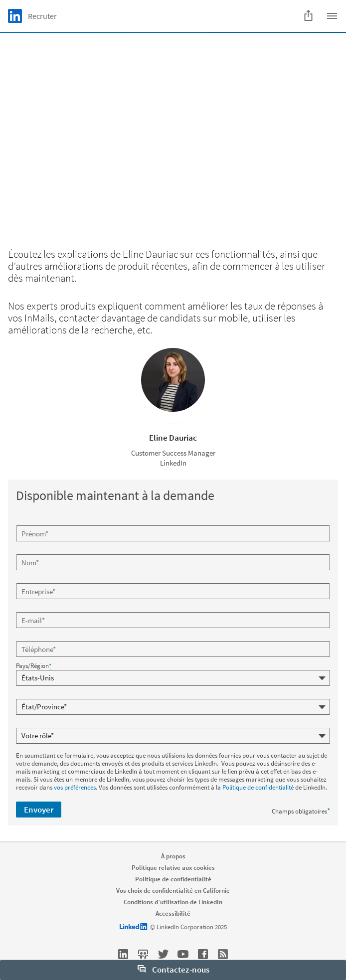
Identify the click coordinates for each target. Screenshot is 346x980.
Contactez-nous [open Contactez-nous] (173, 970)
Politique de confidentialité (258, 787)
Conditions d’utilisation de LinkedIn (173, 902)
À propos (173, 856)
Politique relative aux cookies (173, 868)
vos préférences (75, 787)
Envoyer (39, 810)
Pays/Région (34, 666)
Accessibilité (173, 913)
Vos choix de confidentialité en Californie (173, 891)
